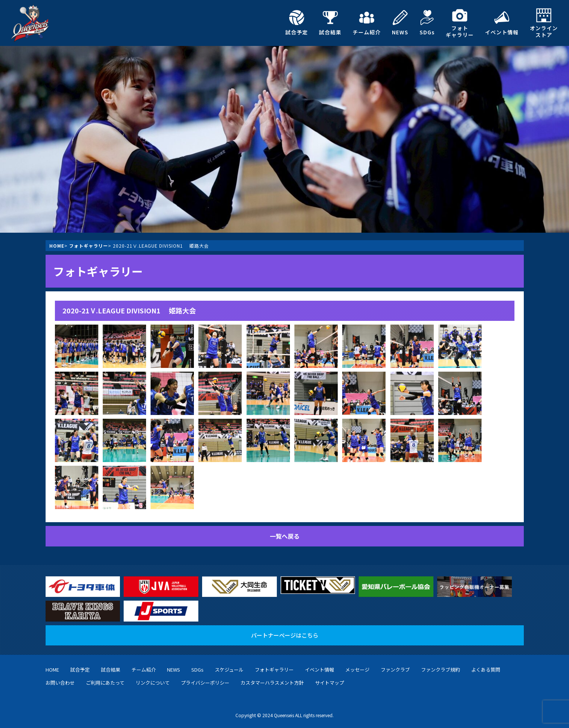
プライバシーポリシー (205, 683)
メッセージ (357, 670)
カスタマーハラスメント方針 (272, 683)
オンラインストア (544, 23)
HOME (57, 246)
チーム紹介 (367, 23)
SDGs (427, 23)
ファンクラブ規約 (440, 670)
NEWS (400, 23)
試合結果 (330, 23)
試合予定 (297, 23)
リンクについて (153, 683)
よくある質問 (486, 670)
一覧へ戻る (285, 536)
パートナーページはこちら (285, 635)
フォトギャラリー (460, 23)
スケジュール (229, 670)
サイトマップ (330, 683)
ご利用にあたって (105, 683)
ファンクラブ (395, 670)
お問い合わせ (60, 683)
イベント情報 (502, 23)
